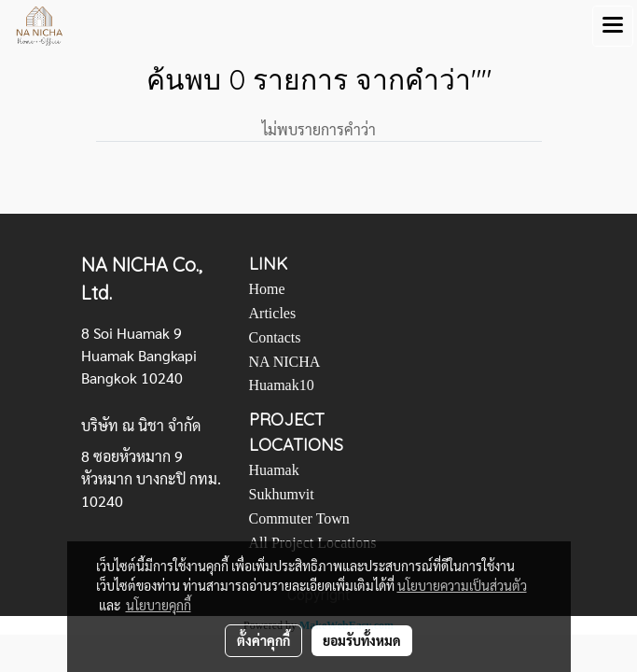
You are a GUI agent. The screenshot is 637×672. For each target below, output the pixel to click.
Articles (273, 313)
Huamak (274, 470)
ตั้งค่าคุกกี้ (263, 640)
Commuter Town (299, 518)
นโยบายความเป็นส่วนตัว (462, 585)
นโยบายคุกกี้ (159, 605)
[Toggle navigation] (613, 26)
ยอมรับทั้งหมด (362, 640)
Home (267, 289)
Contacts (275, 337)
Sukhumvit (282, 494)
